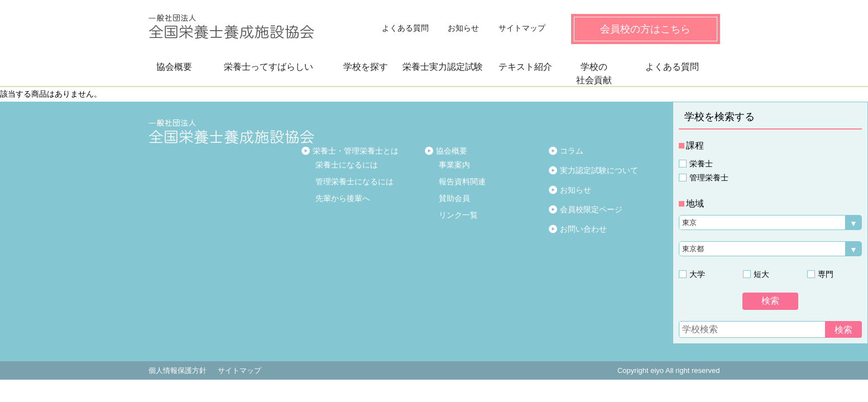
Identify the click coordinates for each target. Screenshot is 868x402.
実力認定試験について (599, 170)
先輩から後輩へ (343, 198)
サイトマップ (522, 28)
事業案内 (454, 165)
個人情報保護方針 (178, 370)
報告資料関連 (462, 181)
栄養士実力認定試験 (443, 67)
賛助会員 (454, 198)
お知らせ (463, 28)
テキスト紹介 (525, 67)
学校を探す (366, 67)
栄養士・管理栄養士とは (356, 151)
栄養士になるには (347, 165)
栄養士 (701, 164)
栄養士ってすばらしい (268, 67)
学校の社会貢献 (594, 73)
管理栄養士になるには (354, 181)
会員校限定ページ (591, 209)
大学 (697, 274)
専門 (826, 274)
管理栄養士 (709, 178)
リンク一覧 (458, 215)
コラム (572, 151)
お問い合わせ (583, 229)
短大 (761, 274)
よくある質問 (405, 28)
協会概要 (174, 67)
